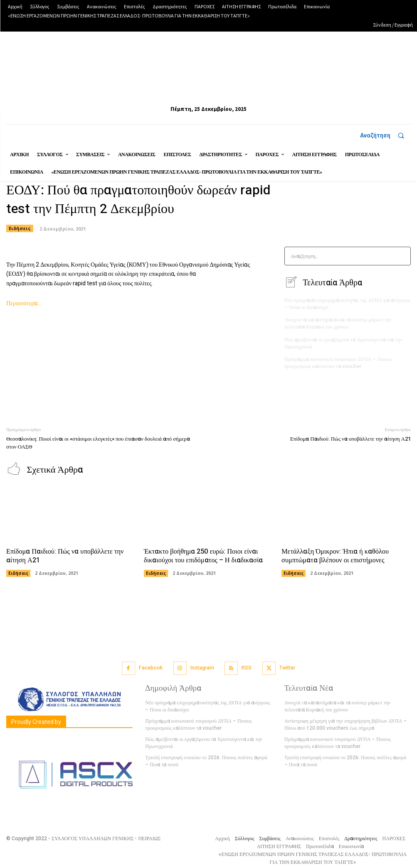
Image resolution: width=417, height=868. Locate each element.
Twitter (287, 665)
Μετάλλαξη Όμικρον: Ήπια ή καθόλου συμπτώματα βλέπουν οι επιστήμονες (334, 554)
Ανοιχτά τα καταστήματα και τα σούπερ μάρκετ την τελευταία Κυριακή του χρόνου (337, 323)
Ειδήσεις (18, 571)
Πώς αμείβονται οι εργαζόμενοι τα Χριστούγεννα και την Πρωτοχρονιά (343, 342)
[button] (386, 135)
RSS (247, 665)
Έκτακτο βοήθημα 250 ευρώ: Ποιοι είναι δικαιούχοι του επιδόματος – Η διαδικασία (202, 554)
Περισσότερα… (24, 303)
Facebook (151, 665)
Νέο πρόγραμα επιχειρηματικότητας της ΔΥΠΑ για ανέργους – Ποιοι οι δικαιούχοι (346, 303)
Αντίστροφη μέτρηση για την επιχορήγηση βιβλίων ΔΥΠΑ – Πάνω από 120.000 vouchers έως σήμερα (345, 722)
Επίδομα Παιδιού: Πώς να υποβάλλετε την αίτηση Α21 (350, 437)
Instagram (202, 665)
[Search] (402, 256)
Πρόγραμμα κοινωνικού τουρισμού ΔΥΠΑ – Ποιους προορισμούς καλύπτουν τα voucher (337, 362)
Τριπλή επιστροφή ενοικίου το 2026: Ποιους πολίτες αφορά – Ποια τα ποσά (208, 758)
